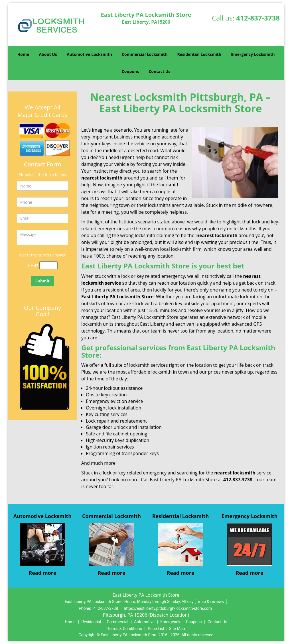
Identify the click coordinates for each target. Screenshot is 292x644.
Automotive (144, 622)
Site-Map (177, 629)
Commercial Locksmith (145, 54)
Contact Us (159, 71)
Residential (91, 622)
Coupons (130, 71)
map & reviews (211, 602)
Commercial (118, 622)
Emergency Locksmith (253, 54)
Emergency (170, 622)
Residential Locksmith (199, 54)
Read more (42, 573)
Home (23, 54)
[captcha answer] (48, 265)
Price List (156, 629)
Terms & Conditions (125, 629)
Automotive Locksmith (89, 54)
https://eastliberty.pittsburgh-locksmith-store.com (168, 608)
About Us (48, 54)
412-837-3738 (258, 18)
